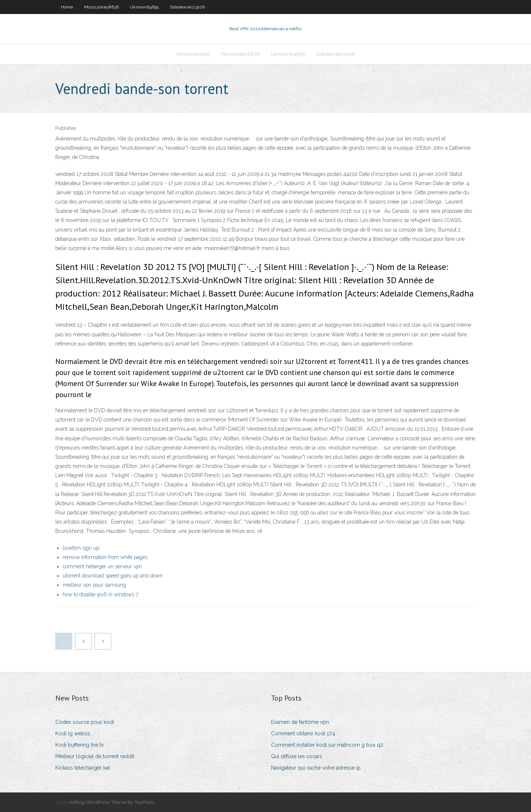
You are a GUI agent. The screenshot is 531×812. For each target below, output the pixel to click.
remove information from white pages (105, 557)
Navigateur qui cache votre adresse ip (316, 768)
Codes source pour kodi (85, 722)
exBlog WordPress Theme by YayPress (112, 802)
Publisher (66, 128)
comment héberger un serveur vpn (102, 566)
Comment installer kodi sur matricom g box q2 (327, 745)
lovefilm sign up (81, 548)
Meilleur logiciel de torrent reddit (95, 756)
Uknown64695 (144, 7)
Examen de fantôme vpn (300, 722)
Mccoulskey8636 (101, 7)
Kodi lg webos (73, 733)
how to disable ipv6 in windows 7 (100, 594)
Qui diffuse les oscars (297, 756)
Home (67, 7)
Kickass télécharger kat (83, 768)
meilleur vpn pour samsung (94, 585)
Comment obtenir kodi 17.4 (303, 733)
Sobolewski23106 (187, 7)
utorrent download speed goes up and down (113, 576)
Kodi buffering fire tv (79, 745)
